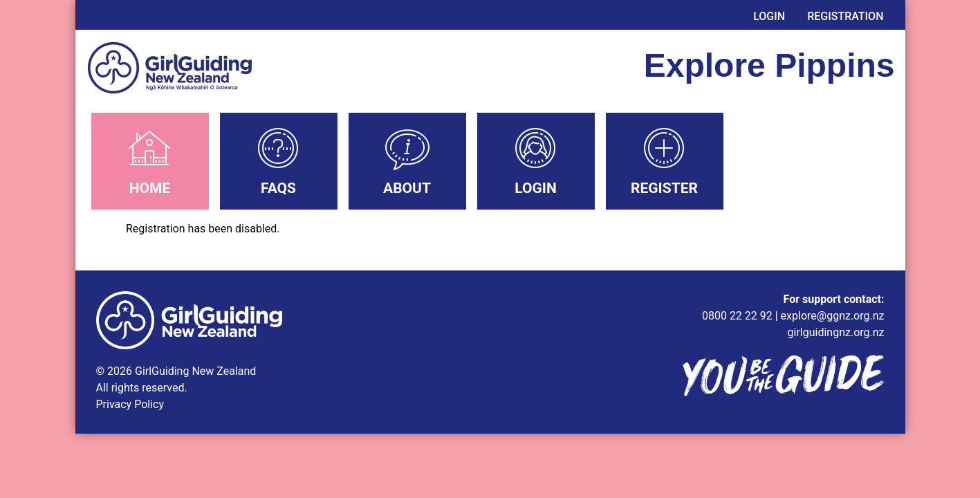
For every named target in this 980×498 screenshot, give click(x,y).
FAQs (278, 188)
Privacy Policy (130, 404)
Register (664, 188)
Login (769, 16)
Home (150, 188)
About (407, 188)
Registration (845, 16)
